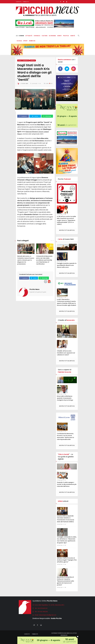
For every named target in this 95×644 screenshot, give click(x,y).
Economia (52, 36)
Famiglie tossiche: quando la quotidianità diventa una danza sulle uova (67, 265)
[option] (26, 255)
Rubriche (32, 41)
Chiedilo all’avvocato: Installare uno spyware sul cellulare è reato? (66, 353)
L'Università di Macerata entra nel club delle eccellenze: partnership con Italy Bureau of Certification (44, 260)
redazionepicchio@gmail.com (47, 615)
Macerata (33, 61)
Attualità (29, 36)
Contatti (19, 2)
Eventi (59, 36)
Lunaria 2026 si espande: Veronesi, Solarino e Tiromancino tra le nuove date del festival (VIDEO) (65, 519)
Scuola (19, 41)
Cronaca (37, 36)
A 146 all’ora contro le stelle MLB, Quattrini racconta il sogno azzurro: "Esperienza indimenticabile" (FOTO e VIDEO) (66, 220)
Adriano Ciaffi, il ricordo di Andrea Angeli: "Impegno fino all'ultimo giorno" (67, 560)
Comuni (20, 36)
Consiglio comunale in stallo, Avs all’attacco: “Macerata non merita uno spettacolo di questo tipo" (67, 540)
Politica (66, 36)
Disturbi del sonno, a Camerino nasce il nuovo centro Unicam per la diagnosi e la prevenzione (26, 260)
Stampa (47, 84)
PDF (51, 84)
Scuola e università (23, 61)
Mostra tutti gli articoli (67, 230)
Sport (25, 41)
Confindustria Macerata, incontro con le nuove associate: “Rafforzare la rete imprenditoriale (65, 436)
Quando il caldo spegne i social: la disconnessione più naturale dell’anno (67, 484)
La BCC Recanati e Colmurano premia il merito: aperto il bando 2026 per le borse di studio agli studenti (66, 302)
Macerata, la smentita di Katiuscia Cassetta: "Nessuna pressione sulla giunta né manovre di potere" (65, 581)
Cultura (45, 36)
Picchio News (34, 289)
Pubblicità (26, 2)
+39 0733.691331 (42, 608)
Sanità (73, 36)
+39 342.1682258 (42, 612)
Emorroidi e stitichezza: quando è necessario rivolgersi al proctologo (65, 398)
